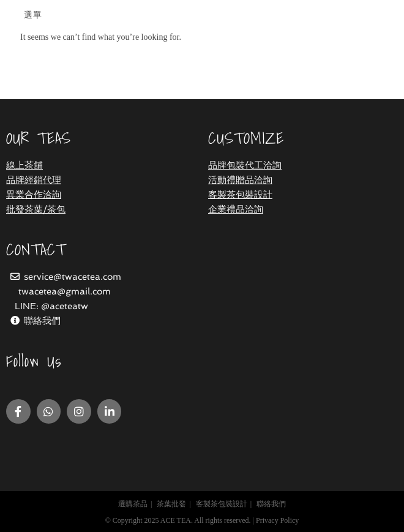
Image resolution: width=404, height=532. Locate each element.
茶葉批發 (171, 504)
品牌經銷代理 (34, 180)
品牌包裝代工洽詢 (245, 165)
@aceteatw (65, 306)
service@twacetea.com (73, 277)
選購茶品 (133, 504)
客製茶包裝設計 (240, 195)
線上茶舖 (24, 165)
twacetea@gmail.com (65, 291)
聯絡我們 (42, 321)
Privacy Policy (277, 520)
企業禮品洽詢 (236, 209)
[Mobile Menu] (31, 15)
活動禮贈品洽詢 (240, 180)
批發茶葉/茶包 (36, 209)
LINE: (28, 306)
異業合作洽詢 (34, 195)
